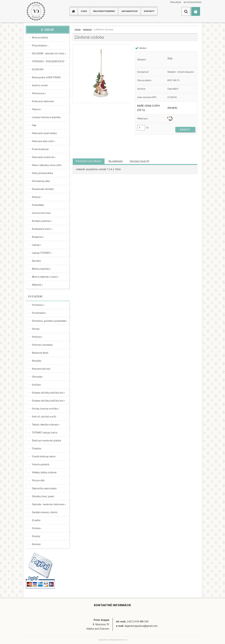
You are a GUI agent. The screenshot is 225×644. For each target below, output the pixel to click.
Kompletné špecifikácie (89, 161)
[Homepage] (75, 11)
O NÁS (84, 11)
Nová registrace (193, 2)
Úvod (78, 30)
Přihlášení (176, 2)
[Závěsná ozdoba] (102, 74)
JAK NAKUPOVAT (129, 11)
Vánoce (87, 30)
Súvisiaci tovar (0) (139, 161)
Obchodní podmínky (104, 11)
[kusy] (141, 128)
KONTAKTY (149, 11)
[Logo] (36, 11)
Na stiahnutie (116, 161)
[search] (186, 11)
